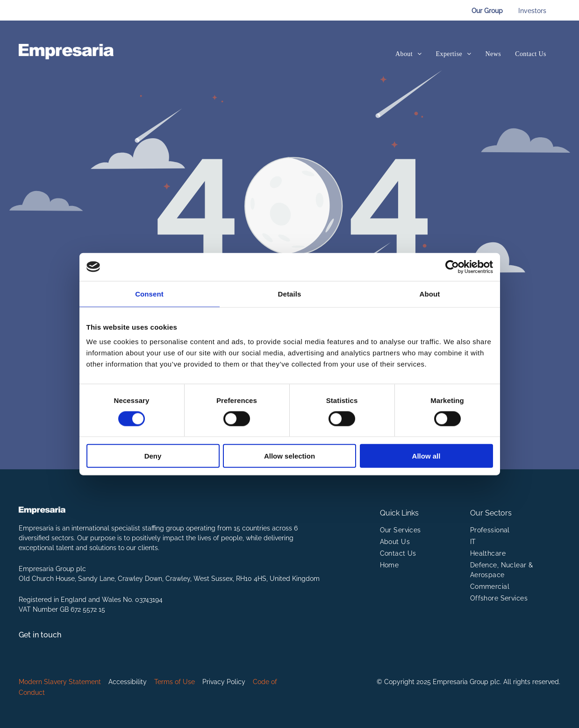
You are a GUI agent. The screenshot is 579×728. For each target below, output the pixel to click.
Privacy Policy (224, 682)
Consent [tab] (149, 293)
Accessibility (128, 682)
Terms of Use (175, 682)
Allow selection (289, 456)
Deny (153, 456)
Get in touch (40, 635)
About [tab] (430, 293)
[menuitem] (409, 54)
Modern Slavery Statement (60, 682)
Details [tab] (290, 293)
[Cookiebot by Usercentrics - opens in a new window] (452, 267)
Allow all (426, 456)
